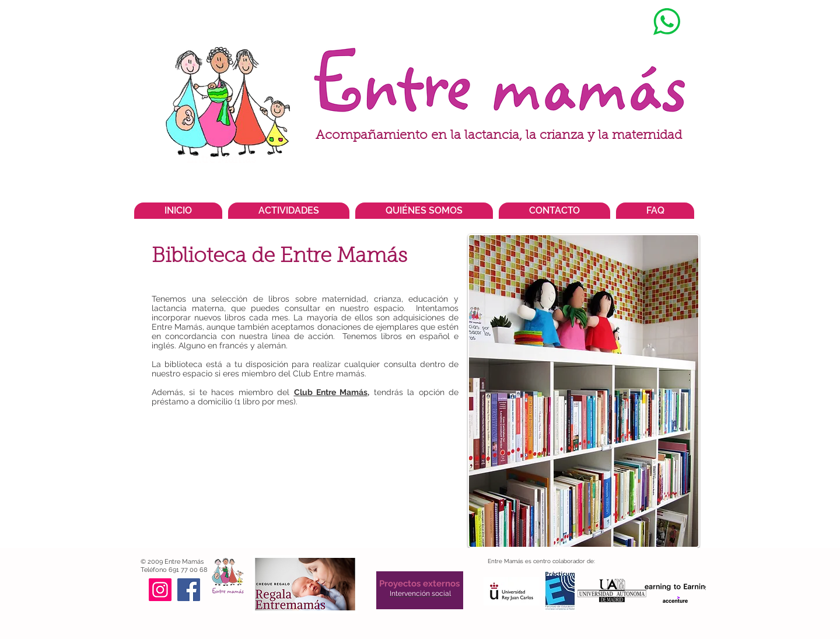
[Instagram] (160, 590)
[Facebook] (189, 590)
